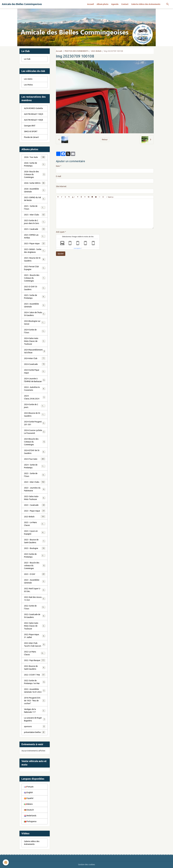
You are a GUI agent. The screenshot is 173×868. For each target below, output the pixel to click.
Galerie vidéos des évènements (146, 4)
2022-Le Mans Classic (35, 653)
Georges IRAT (30, 126)
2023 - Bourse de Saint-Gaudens (35, 541)
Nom (58, 166)
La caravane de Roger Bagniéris (35, 719)
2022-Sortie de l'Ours (35, 607)
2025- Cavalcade (35, 229)
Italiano (28, 804)
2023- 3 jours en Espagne (35, 532)
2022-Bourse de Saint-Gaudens (35, 668)
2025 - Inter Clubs (35, 215)
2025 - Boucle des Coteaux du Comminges (35, 278)
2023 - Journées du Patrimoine (35, 489)
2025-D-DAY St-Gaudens (35, 288)
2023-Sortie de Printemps (35, 555)
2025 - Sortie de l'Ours (35, 207)
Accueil (90, 4)
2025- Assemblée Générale (35, 305)
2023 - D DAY (35, 574)
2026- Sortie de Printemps (35, 164)
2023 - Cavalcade (35, 505)
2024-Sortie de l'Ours (35, 331)
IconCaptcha (77, 248)
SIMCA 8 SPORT (31, 131)
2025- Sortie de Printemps (35, 297)
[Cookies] (6, 862)
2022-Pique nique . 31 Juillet (35, 636)
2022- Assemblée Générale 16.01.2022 (35, 691)
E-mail (59, 176)
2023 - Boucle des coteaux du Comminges (35, 566)
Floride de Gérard (31, 137)
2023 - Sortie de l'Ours (35, 475)
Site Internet (61, 186)
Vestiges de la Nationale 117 (35, 711)
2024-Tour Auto (35, 459)
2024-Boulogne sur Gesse (35, 322)
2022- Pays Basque (35, 660)
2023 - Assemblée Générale (35, 581)
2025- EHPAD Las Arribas (35, 236)
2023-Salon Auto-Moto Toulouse (35, 498)
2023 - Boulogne (35, 548)
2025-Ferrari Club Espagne (35, 268)
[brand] (22, 4)
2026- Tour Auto (35, 157)
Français (29, 787)
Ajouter (61, 254)
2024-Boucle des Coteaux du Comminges (35, 442)
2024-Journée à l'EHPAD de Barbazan (35, 380)
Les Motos (28, 85)
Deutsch (29, 810)
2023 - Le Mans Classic (35, 524)
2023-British (96, 51)
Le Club (27, 59)
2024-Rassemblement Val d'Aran (35, 351)
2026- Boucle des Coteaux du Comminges (35, 174)
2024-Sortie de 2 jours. (35, 406)
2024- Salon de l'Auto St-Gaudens (35, 314)
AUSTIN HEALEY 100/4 (34, 114)
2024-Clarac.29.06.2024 (35, 397)
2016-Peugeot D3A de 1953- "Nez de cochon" (35, 701)
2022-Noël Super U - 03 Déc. (35, 590)
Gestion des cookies (87, 864)
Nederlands (30, 816)
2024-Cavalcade (35, 364)
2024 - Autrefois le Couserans (35, 389)
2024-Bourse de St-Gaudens (35, 414)
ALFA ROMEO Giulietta (33, 108)
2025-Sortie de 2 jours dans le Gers (35, 222)
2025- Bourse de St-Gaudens (35, 259)
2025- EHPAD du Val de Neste (35, 199)
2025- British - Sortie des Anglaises (35, 251)
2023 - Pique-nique (35, 511)
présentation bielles (35, 732)
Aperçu (110, 197)
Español (29, 798)
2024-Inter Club (35, 358)
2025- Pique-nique (35, 243)
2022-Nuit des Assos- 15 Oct (35, 599)
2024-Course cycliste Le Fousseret (35, 432)
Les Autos (28, 79)
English (28, 792)
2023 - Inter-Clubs (35, 482)
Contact (125, 4)
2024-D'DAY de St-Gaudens (35, 452)
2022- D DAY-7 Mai (35, 675)
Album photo (103, 4)
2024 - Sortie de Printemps (35, 466)
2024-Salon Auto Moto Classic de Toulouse (35, 341)
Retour (105, 140)
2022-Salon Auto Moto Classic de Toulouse (35, 626)
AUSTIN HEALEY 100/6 (34, 120)
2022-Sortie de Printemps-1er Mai (35, 682)
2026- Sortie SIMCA (35, 183)
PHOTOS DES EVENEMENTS (77, 51)
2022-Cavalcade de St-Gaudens (35, 616)
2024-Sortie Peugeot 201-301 (35, 423)
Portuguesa (30, 821)
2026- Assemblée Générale (35, 190)
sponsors (35, 726)
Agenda (115, 4)
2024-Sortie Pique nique (35, 371)
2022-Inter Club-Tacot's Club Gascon (35, 645)
